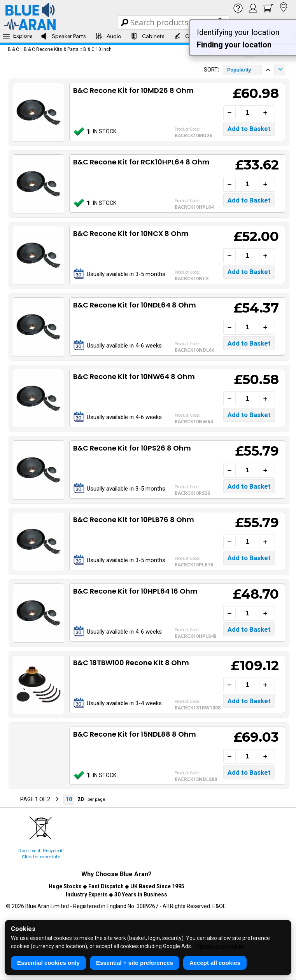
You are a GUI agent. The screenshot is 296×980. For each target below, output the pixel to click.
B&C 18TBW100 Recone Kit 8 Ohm (131, 663)
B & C (13, 49)
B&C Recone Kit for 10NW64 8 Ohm (134, 376)
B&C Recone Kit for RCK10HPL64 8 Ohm (141, 162)
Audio (108, 36)
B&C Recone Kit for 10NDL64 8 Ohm (135, 305)
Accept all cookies (215, 963)
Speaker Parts (63, 36)
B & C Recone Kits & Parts (51, 49)
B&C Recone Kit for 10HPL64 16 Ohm (135, 591)
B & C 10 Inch (97, 49)
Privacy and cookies (221, 946)
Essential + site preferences (135, 963)
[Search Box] (174, 22)
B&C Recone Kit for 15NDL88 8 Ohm (135, 734)
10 (69, 799)
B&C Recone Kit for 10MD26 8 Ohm (133, 90)
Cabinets (148, 36)
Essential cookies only (48, 963)
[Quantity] (247, 113)
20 (81, 799)
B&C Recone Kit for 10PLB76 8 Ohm (134, 520)
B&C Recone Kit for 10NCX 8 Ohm (131, 233)
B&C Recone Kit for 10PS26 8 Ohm (132, 448)
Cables (188, 36)
